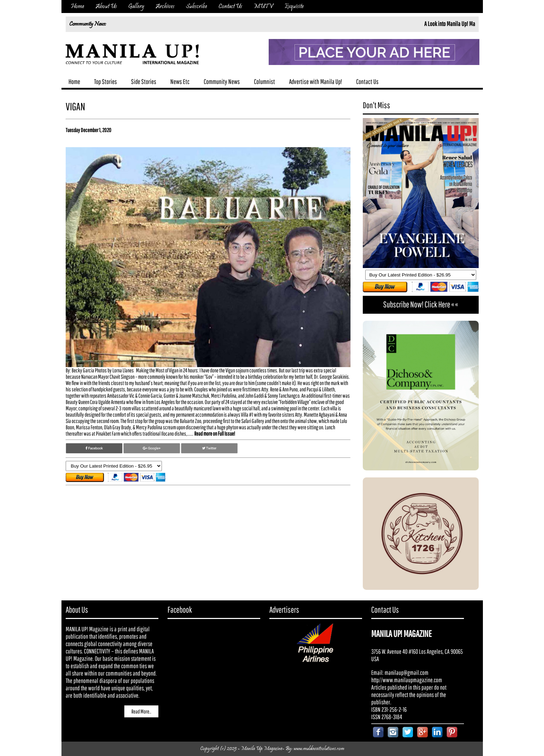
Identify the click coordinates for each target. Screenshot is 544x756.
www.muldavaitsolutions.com (319, 749)
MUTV (263, 6)
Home (78, 6)
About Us (106, 6)
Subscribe (196, 6)
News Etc (180, 82)
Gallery (136, 6)
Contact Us (230, 6)
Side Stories (144, 82)
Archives (165, 6)
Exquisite (294, 6)
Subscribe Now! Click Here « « (421, 304)
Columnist (264, 82)
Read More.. (141, 711)
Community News (222, 82)
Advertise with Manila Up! (316, 82)
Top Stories (106, 82)
